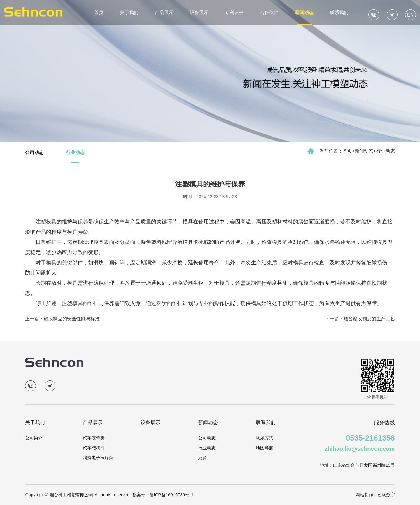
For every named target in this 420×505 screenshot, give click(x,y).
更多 (202, 458)
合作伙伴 (269, 12)
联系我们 (339, 12)
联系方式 (265, 438)
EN (410, 15)
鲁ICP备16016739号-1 (171, 495)
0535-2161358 (370, 438)
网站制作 (364, 495)
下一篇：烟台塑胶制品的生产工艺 (360, 319)
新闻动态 (304, 12)
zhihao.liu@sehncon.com (360, 449)
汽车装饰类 (94, 438)
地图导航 (265, 448)
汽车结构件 (94, 448)
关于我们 (129, 12)
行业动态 (386, 151)
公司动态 (34, 152)
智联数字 (386, 495)
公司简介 (34, 438)
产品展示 (164, 12)
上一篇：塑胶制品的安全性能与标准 (62, 319)
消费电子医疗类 (98, 458)
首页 (99, 12)
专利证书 (234, 12)
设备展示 (199, 12)
